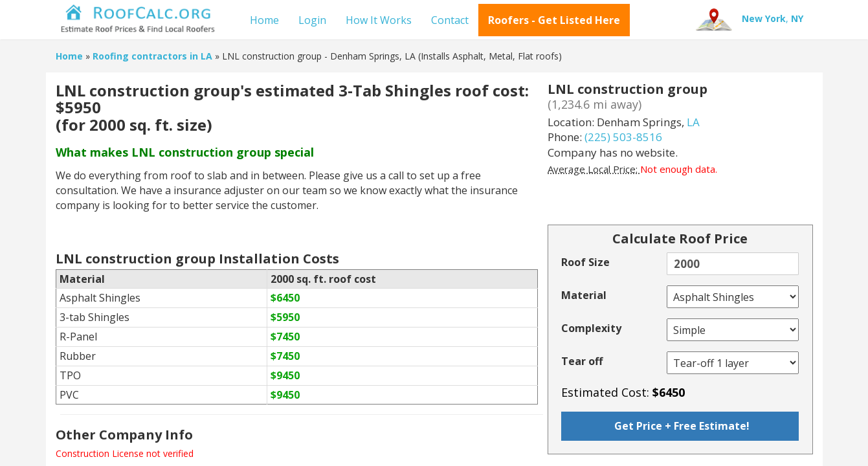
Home (264, 20)
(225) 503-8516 (623, 137)
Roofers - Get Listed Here (554, 20)
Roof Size (585, 262)
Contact (450, 20)
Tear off (582, 361)
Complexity (591, 328)
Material (584, 295)
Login (312, 20)
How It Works (379, 20)
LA (693, 122)
